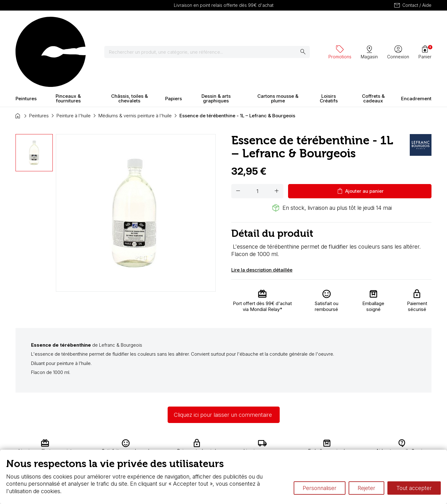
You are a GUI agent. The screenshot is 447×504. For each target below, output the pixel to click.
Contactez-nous (404, 444)
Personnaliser (320, 488)
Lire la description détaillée (262, 215)
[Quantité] (257, 137)
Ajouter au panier (360, 137)
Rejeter (366, 488)
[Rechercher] (211, 25)
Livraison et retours (138, 444)
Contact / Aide (412, 5)
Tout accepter (414, 488)
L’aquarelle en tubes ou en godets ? (297, 444)
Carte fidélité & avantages (204, 444)
